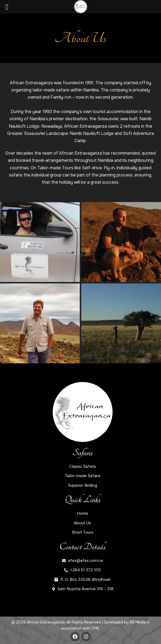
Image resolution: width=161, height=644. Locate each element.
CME (95, 628)
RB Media (138, 622)
